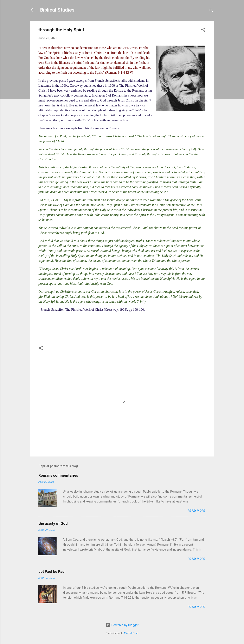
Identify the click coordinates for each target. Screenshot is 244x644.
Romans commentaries (58, 475)
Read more (197, 511)
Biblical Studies (57, 10)
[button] (203, 30)
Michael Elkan (131, 633)
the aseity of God (53, 523)
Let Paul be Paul (52, 571)
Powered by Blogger (122, 625)
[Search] (211, 11)
